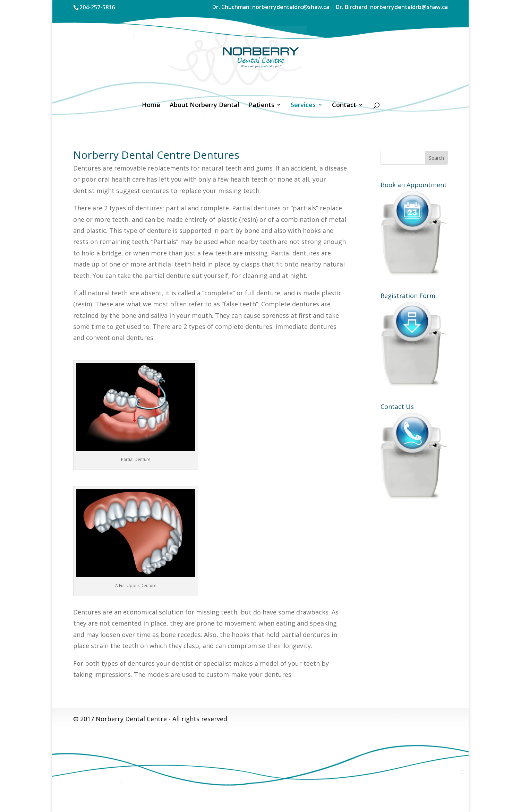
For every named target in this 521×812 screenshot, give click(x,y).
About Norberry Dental (204, 106)
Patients (262, 106)
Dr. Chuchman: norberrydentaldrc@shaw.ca (271, 7)
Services (303, 106)
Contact (344, 106)
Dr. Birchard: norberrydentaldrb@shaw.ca (392, 7)
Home (151, 106)
